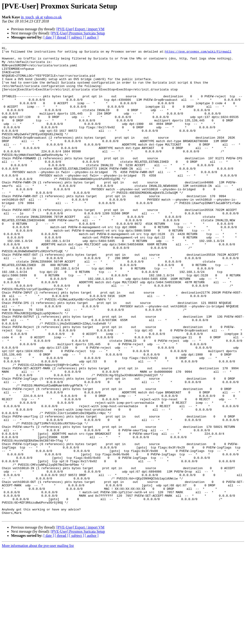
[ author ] (92, 37)
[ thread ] (61, 37)
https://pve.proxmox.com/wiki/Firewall (198, 53)
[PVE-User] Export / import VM (80, 29)
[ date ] (49, 37)
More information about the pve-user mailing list (38, 640)
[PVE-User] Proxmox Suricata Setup (78, 33)
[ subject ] (77, 37)
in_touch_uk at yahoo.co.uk (41, 17)
